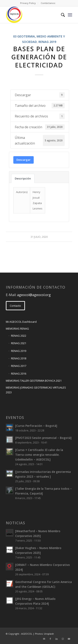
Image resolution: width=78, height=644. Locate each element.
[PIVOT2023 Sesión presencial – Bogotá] (43, 438)
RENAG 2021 (19, 343)
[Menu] (70, 15)
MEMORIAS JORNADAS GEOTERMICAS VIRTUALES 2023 (36, 390)
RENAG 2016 (19, 374)
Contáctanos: (48, 3)
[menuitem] (28, 3)
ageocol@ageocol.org (34, 295)
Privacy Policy (28, 3)
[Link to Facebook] (50, 639)
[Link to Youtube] (69, 639)
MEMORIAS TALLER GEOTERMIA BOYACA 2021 (34, 381)
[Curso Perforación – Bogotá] (36, 426)
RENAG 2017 (19, 366)
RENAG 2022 (19, 336)
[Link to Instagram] (63, 639)
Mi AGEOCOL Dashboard (21, 322)
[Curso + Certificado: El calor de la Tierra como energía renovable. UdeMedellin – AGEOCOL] (39, 455)
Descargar (24, 160)
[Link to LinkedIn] (57, 639)
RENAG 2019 (47, 42)
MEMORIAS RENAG (17, 329)
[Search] (61, 15)
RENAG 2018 (19, 358)
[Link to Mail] (44, 639)
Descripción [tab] (23, 178)
